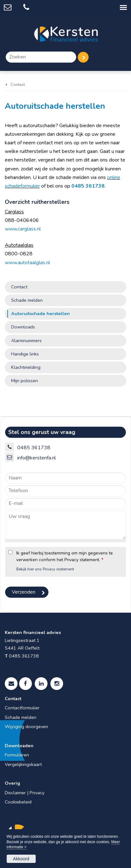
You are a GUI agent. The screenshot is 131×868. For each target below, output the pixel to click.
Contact (18, 85)
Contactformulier (22, 708)
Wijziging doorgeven (26, 727)
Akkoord (21, 859)
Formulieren (17, 755)
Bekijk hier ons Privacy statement (45, 569)
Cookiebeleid (18, 802)
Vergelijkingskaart (23, 764)
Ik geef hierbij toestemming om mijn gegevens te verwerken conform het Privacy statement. (65, 556)
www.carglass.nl (23, 229)
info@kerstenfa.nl (36, 458)
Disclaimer (15, 793)
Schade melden (21, 717)
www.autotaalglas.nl (27, 263)
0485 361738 (88, 186)
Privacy (37, 793)
